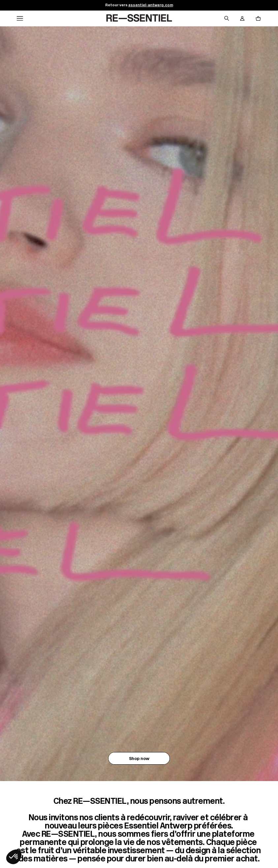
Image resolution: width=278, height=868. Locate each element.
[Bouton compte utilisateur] (242, 18)
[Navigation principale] (20, 18)
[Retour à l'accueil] (139, 18)
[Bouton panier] (258, 18)
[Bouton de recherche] (227, 18)
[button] (14, 857)
